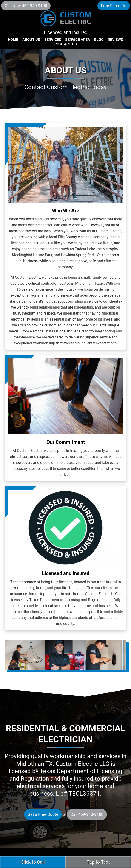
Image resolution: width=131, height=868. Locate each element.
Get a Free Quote (43, 814)
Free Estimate (114, 6)
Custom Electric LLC (65, 21)
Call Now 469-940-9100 (26, 6)
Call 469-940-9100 (87, 814)
